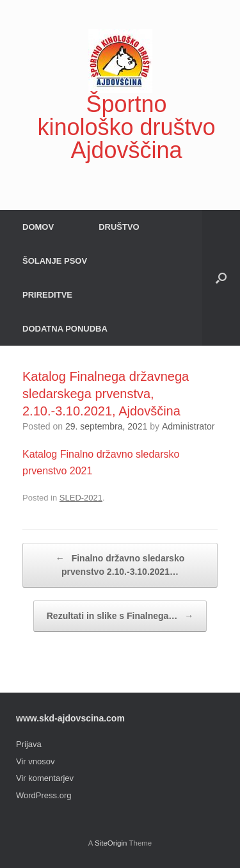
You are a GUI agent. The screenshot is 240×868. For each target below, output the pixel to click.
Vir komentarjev (45, 778)
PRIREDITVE (47, 295)
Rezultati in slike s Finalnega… (120, 616)
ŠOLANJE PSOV (55, 261)
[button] (221, 278)
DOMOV (38, 227)
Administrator (188, 426)
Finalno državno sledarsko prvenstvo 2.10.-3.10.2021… (120, 564)
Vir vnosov (35, 761)
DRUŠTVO (119, 227)
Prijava (29, 744)
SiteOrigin (111, 843)
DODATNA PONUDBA (65, 329)
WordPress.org (44, 795)
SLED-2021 (81, 498)
